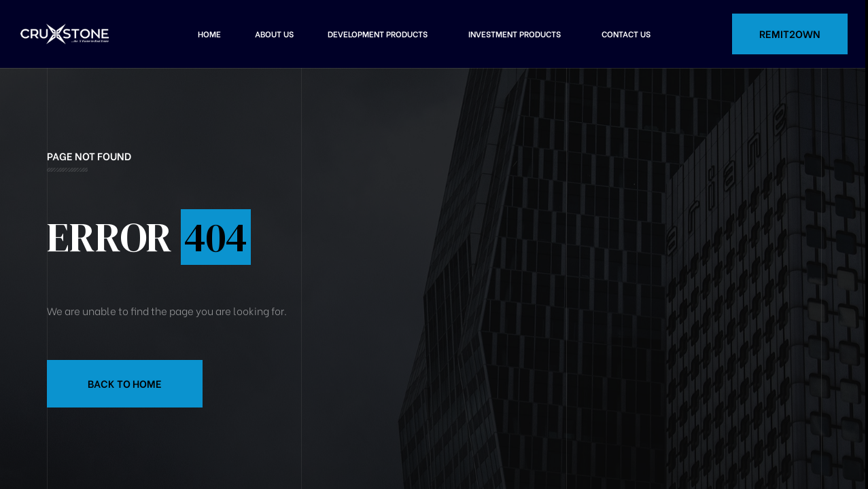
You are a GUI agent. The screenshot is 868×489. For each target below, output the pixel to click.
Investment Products (515, 34)
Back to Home (125, 383)
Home (209, 34)
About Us (274, 34)
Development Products (378, 34)
